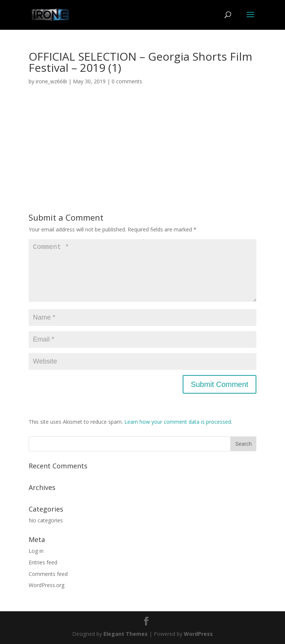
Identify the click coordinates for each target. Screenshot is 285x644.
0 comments (127, 81)
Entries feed (43, 562)
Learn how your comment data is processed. (178, 422)
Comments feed (48, 574)
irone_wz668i (51, 81)
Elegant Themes (126, 634)
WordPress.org (47, 585)
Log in (36, 551)
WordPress (198, 634)
